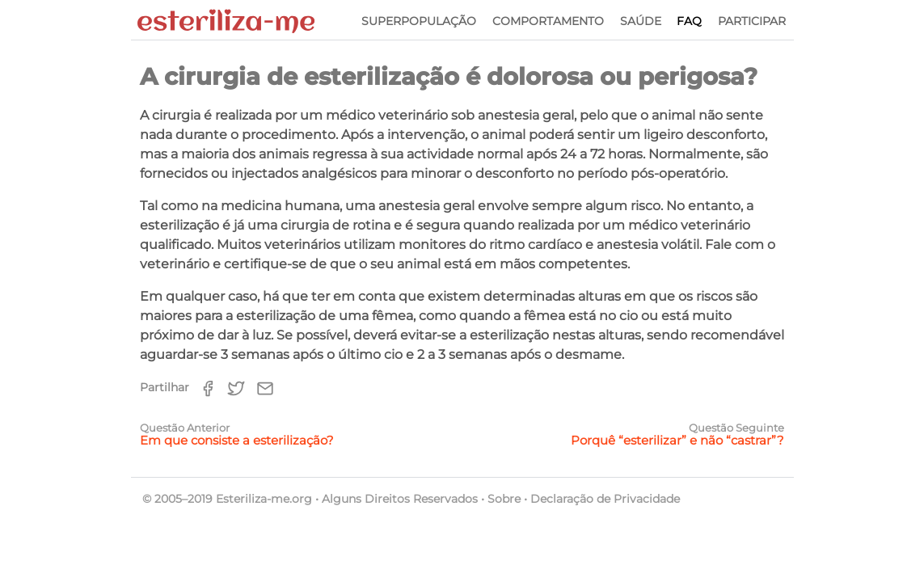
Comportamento (548, 21)
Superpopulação (419, 21)
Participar (752, 21)
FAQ (689, 21)
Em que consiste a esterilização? (237, 440)
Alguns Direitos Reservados (400, 499)
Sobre (504, 499)
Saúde (641, 21)
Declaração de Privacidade (605, 499)
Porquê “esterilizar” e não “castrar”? (677, 440)
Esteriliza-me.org (264, 499)
